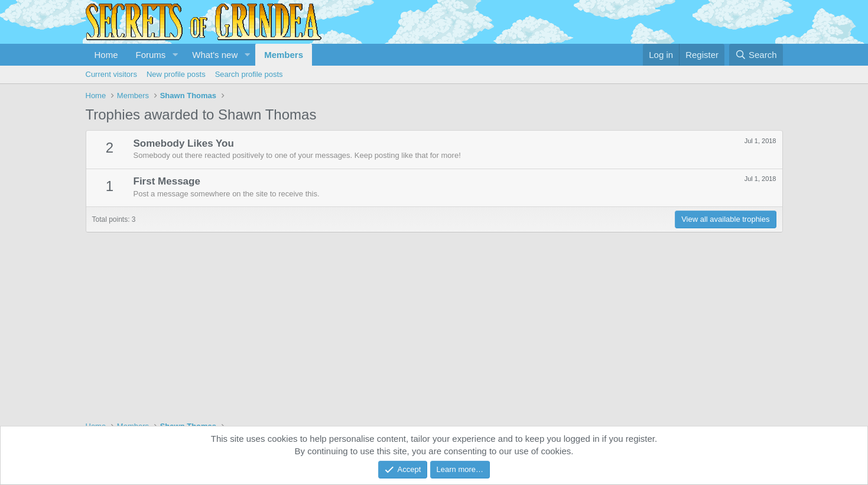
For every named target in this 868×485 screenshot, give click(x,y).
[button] (175, 55)
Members (284, 55)
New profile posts (176, 74)
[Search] (756, 55)
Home (106, 55)
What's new (215, 55)
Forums (151, 55)
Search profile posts (249, 74)
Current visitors (111, 74)
